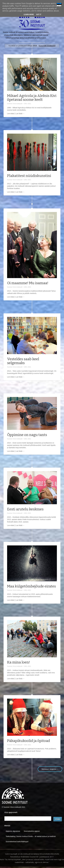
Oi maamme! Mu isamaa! (28, 283)
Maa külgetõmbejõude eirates (31, 586)
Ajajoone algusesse (13, 831)
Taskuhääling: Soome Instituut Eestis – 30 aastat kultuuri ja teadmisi (31, 836)
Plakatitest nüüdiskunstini (29, 176)
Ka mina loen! (18, 662)
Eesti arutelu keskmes (25, 509)
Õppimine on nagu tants (27, 435)
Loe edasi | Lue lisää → (16, 114)
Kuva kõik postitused (47, 46)
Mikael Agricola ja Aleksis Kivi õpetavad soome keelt (32, 98)
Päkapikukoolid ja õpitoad (29, 741)
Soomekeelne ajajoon (32, 831)
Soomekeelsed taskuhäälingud (17, 842)
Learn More (29, 15)
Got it (39, 15)
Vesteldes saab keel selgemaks (23, 361)
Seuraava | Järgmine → (50, 769)
